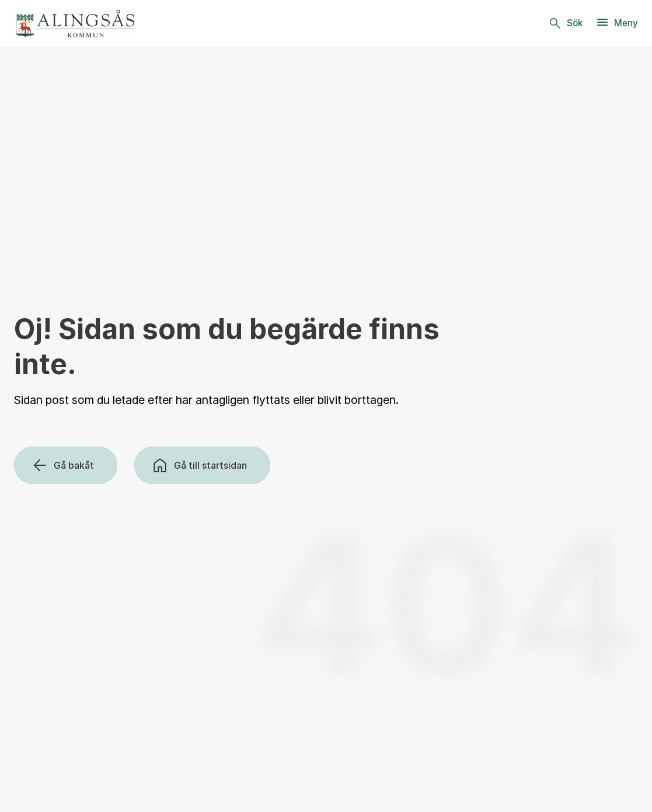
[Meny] (617, 23)
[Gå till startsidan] (202, 465)
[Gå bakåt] (66, 465)
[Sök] (565, 23)
